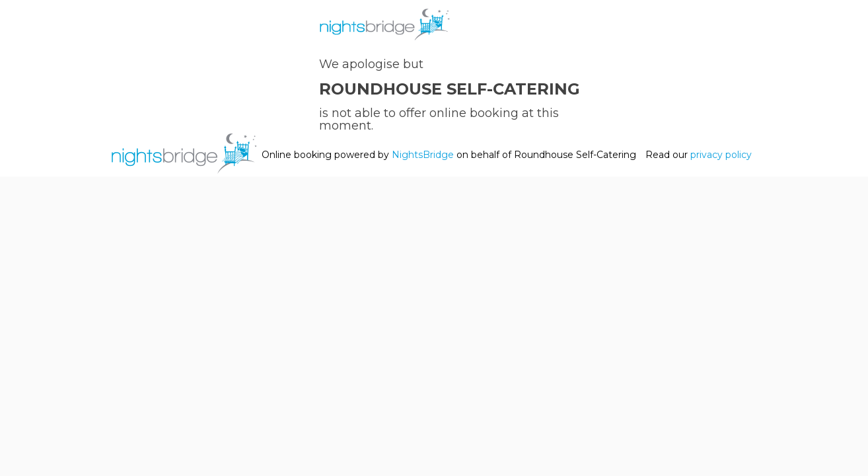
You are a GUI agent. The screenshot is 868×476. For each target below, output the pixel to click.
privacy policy (721, 155)
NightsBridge (423, 155)
